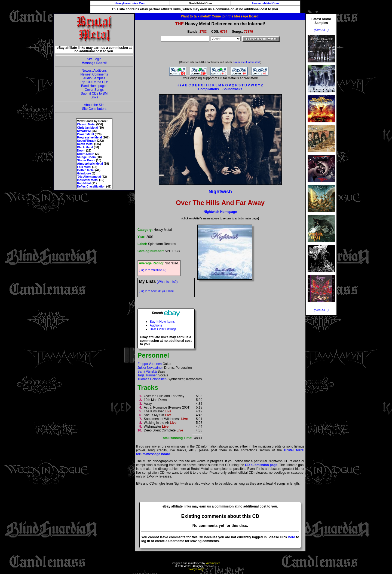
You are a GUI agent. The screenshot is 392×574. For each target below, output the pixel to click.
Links (94, 97)
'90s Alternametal (89, 177)
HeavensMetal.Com (265, 3)
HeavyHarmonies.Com (130, 3)
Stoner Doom (86, 160)
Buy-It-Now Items (162, 322)
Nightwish (220, 192)
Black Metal (85, 147)
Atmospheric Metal (90, 164)
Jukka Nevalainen (150, 368)
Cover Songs (94, 90)
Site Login (94, 59)
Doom (81, 150)
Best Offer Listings (163, 329)
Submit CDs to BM (94, 93)
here (292, 537)
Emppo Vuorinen (150, 364)
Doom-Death (86, 154)
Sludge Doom (86, 157)
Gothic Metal (86, 170)
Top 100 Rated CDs (94, 82)
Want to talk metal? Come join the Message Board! (220, 16)
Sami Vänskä (147, 371)
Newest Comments (94, 74)
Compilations (209, 89)
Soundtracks (232, 89)
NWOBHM (84, 131)
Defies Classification (91, 186)
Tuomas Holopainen (152, 379)
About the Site (94, 105)
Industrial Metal (88, 180)
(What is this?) (167, 282)
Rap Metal (84, 183)
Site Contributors (94, 109)
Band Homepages (94, 86)
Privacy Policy (195, 569)
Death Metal (85, 144)
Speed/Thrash (87, 141)
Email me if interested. (247, 62)
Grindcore (84, 173)
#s (179, 85)
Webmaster (213, 563)
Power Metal (85, 134)
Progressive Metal (89, 137)
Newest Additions (94, 71)
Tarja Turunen (147, 375)
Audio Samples (94, 78)
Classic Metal (86, 124)
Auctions (156, 325)
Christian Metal (87, 128)
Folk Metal (84, 167)
